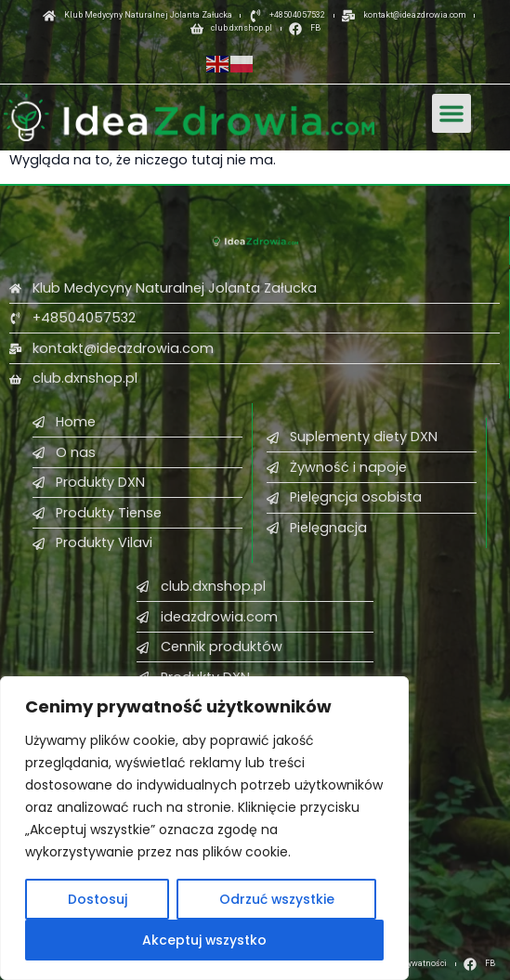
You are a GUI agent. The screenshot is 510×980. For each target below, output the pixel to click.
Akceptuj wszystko (205, 940)
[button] (451, 113)
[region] (204, 829)
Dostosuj (97, 899)
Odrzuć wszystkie (276, 899)
